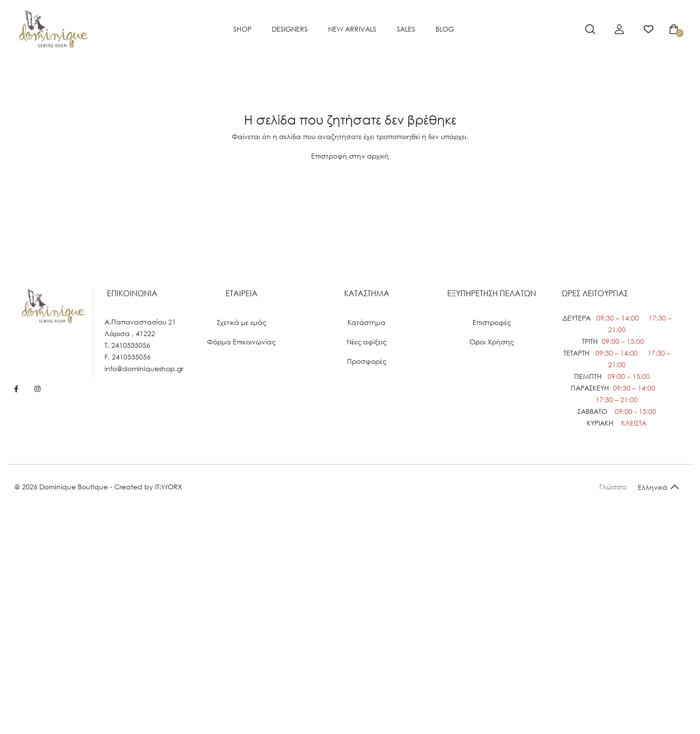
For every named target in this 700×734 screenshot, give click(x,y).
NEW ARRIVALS (352, 29)
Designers (290, 29)
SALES (406, 29)
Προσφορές (367, 361)
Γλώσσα (613, 487)
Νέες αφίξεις (367, 342)
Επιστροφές (492, 322)
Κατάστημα (367, 322)
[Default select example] (658, 487)
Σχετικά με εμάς (242, 322)
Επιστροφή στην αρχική (350, 156)
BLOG (445, 29)
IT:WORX (169, 487)
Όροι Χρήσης (492, 342)
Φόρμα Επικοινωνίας (241, 342)
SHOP (242, 29)
